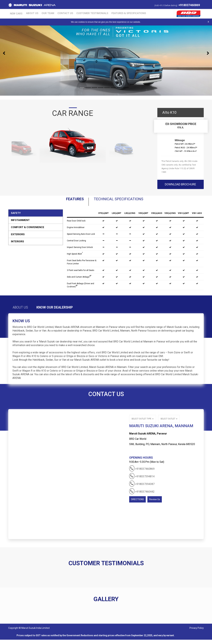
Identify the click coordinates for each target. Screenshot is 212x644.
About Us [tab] (24, 312)
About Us (27, 13)
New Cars (14, 13)
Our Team (41, 13)
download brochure (180, 184)
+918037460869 (189, 5)
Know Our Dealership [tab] (68, 312)
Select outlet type (142, 423)
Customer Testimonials (81, 13)
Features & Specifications (115, 13)
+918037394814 (142, 479)
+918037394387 (142, 487)
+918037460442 (142, 495)
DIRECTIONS (137, 503)
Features (61, 201)
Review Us (155, 503)
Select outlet (168, 423)
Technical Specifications (124, 201)
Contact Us (56, 13)
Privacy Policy (197, 632)
